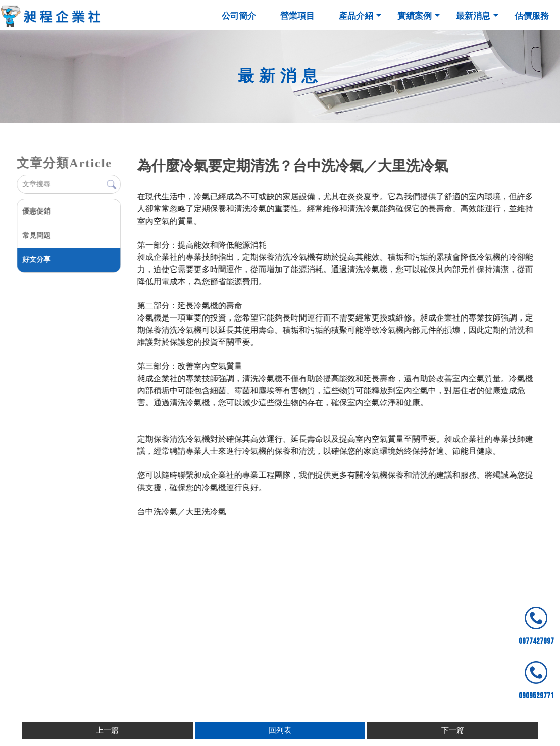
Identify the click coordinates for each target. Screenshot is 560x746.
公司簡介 (239, 16)
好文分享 (36, 260)
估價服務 (532, 16)
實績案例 (415, 16)
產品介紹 (356, 16)
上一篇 (107, 730)
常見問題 (36, 235)
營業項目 (297, 16)
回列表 (280, 730)
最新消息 (473, 16)
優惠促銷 (36, 211)
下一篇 (453, 730)
